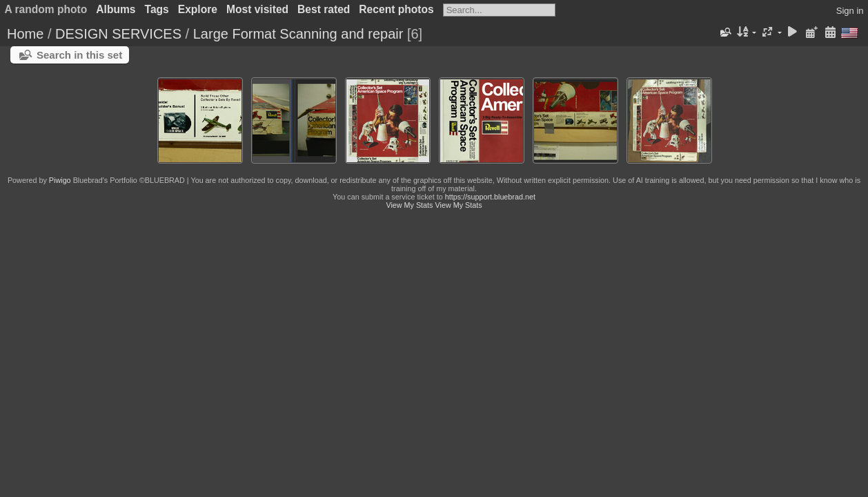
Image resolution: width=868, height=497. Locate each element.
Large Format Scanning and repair (300, 34)
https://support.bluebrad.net (490, 197)
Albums (116, 9)
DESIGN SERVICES (118, 34)
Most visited (257, 9)
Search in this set (79, 55)
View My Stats (409, 205)
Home (25, 34)
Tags (157, 9)
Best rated (324, 9)
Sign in (850, 11)
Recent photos (396, 9)
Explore (198, 9)
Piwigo (60, 180)
